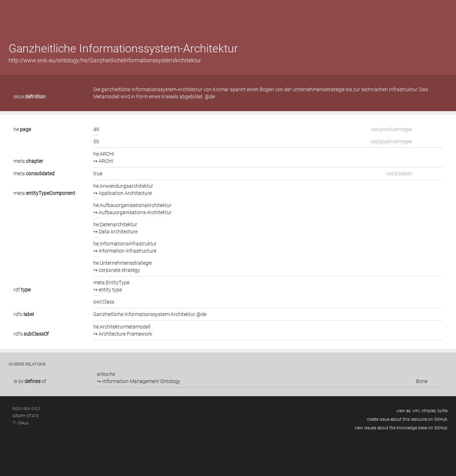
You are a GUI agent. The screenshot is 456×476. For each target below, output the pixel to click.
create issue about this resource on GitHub (407, 419)
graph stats (26, 416)
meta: (28, 161)
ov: (29, 381)
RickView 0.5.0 (26, 409)
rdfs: (24, 314)
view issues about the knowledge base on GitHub (401, 428)
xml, (416, 411)
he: (22, 129)
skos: (30, 97)
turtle (442, 411)
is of (30, 381)
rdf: (22, 290)
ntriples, (429, 411)
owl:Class (104, 302)
